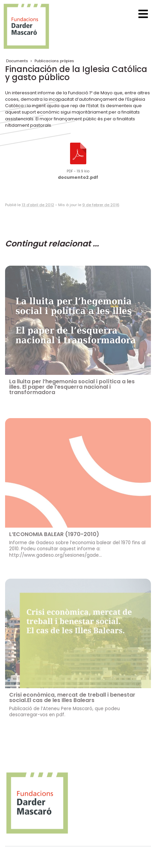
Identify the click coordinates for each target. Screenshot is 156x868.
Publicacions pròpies (54, 61)
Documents (17, 61)
